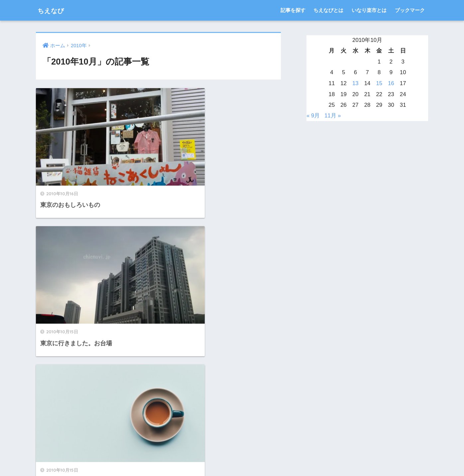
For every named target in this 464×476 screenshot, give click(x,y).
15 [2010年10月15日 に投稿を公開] (379, 83)
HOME (232, 448)
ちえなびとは (328, 10)
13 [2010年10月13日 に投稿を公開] (355, 83)
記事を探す (293, 10)
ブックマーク (410, 10)
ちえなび (54, 10)
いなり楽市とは (369, 10)
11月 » (333, 116)
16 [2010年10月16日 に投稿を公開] (391, 83)
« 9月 (313, 116)
